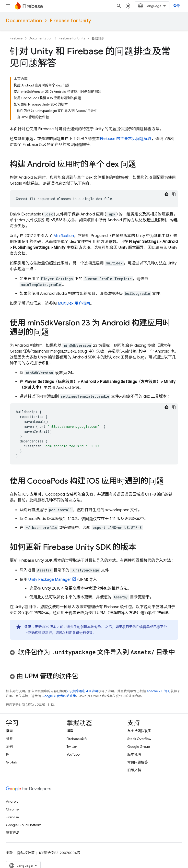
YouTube (73, 754)
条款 (9, 853)
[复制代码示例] (174, 194)
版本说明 (134, 754)
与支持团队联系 (139, 731)
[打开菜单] (8, 6)
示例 (9, 747)
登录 (177, 6)
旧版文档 (134, 770)
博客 (70, 731)
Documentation (24, 21)
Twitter (72, 747)
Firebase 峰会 (77, 739)
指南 (9, 731)
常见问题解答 (138, 762)
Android (12, 801)
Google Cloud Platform (24, 825)
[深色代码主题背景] (166, 194)
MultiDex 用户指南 (74, 303)
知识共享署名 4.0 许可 (82, 691)
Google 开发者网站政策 (59, 696)
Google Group (139, 747)
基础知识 (98, 38)
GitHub (11, 762)
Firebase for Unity (70, 21)
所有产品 (13, 833)
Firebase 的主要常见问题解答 (126, 139)
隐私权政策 (26, 853)
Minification (64, 236)
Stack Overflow (139, 739)
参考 (9, 739)
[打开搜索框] (119, 6)
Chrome (12, 809)
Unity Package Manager (50, 580)
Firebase (16, 38)
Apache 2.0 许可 (159, 691)
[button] (94, 656)
